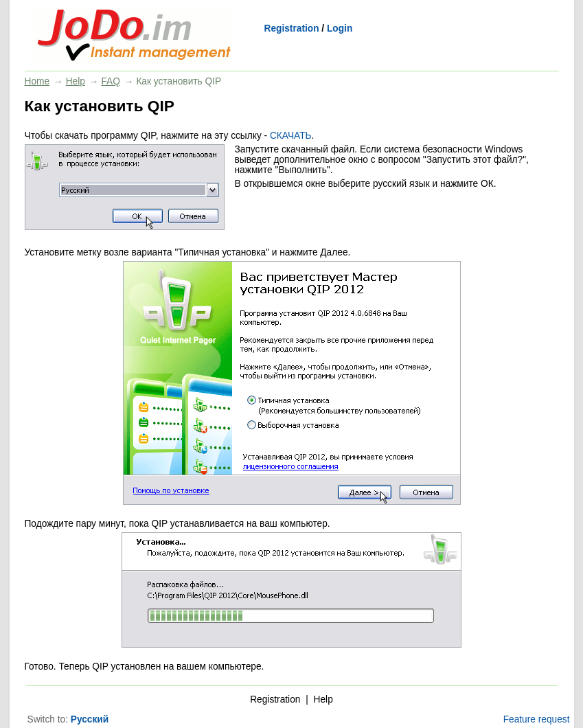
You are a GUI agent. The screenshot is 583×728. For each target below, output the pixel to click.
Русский (90, 719)
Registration (292, 29)
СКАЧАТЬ (291, 136)
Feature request (537, 719)
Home (37, 81)
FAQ (110, 81)
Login (340, 29)
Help (76, 81)
